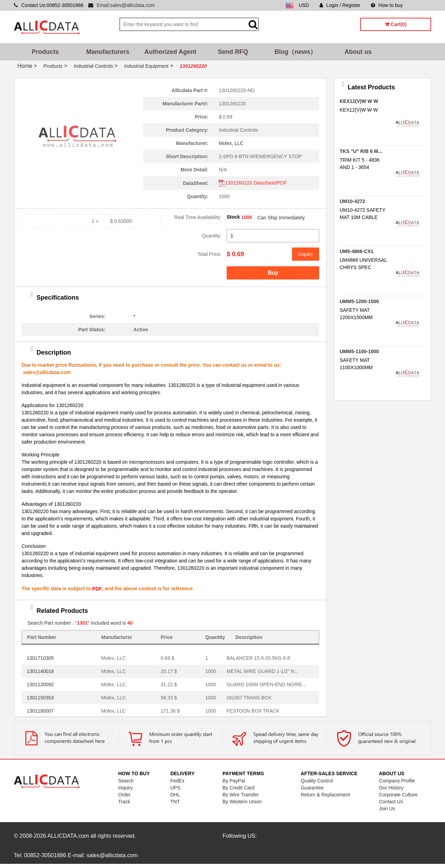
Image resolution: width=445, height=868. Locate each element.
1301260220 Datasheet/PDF (253, 183)
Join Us (387, 809)
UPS (175, 788)
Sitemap (422, 5)
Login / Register (340, 5)
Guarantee (312, 788)
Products (45, 52)
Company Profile (397, 781)
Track (124, 802)
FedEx (177, 781)
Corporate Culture (398, 795)
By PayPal (234, 781)
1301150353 (40, 698)
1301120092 (40, 684)
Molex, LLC (231, 143)
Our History (391, 788)
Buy (273, 273)
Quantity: (212, 236)
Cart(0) (396, 24)
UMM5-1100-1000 (359, 351)
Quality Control (317, 781)
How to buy (387, 5)
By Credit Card (238, 788)
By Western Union (242, 802)
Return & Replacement (325, 795)
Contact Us (391, 802)
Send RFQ (233, 52)
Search (126, 781)
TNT (175, 802)
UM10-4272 (352, 201)
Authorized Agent (170, 52)
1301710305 (40, 658)
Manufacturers (108, 52)
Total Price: (209, 254)
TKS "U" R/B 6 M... (361, 151)
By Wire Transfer (241, 795)
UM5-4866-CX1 (357, 251)
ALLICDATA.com (68, 836)
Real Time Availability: (198, 217)
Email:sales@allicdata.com (126, 5)
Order (124, 795)
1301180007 (40, 711)
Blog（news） (295, 52)
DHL (175, 795)
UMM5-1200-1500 (359, 301)
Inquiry (306, 254)
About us (358, 52)
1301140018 (40, 671)
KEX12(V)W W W (359, 101)
